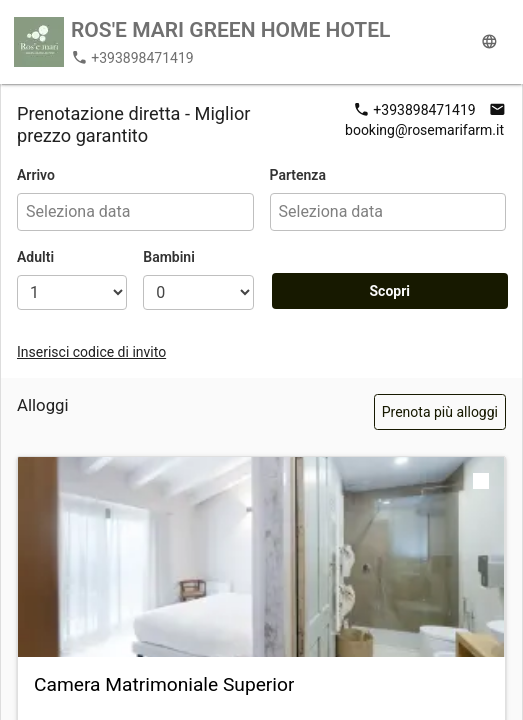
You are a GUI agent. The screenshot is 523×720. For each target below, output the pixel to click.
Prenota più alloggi (440, 412)
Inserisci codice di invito (91, 352)
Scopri (389, 291)
